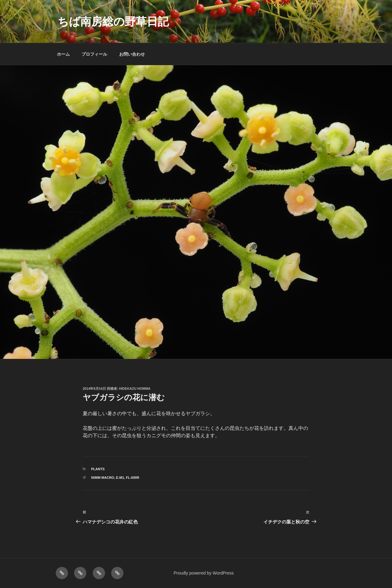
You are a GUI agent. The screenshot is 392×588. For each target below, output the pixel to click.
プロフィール (94, 54)
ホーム (63, 54)
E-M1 (120, 478)
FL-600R (132, 478)
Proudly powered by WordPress (204, 573)
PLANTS (98, 469)
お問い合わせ (132, 54)
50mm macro (103, 478)
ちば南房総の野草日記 (113, 22)
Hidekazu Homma (135, 389)
